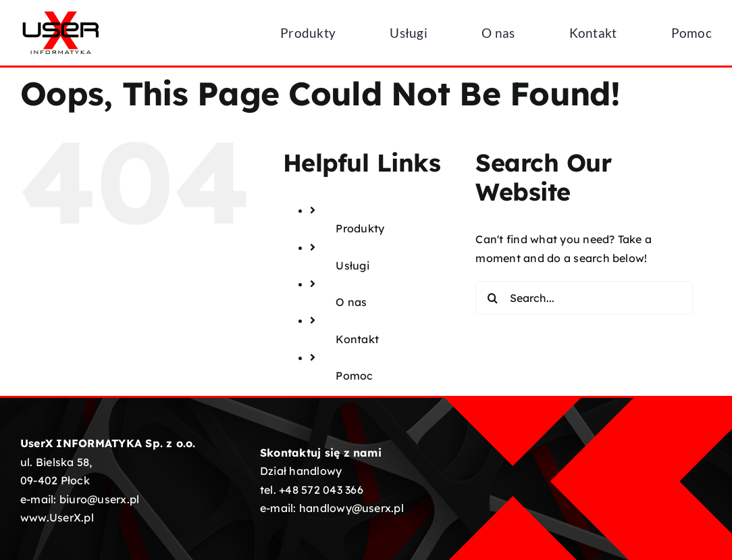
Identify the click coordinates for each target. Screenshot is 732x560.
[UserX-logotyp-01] (61, 14)
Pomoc (354, 376)
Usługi (352, 265)
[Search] (492, 298)
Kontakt (357, 339)
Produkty (360, 228)
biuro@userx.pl (99, 499)
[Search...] (584, 298)
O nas (351, 302)
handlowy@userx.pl (351, 508)
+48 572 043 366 (321, 490)
